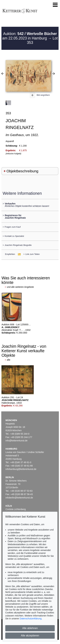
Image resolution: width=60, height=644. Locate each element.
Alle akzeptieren (30, 636)
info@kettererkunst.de (17, 441)
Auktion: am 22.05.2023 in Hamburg (30, 36)
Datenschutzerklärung (31, 619)
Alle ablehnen (30, 628)
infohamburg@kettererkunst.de (21, 469)
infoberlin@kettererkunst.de (19, 498)
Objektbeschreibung (22, 171)
